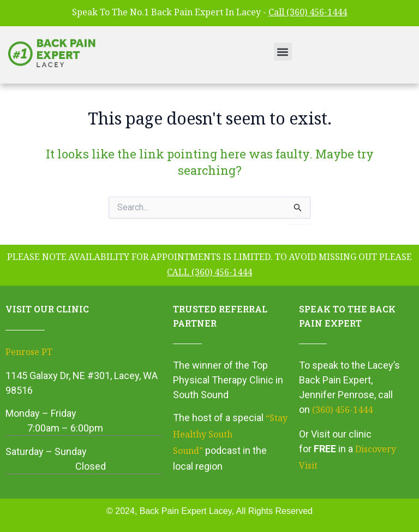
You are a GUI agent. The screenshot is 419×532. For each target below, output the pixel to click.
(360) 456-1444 (342, 411)
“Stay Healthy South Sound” (230, 435)
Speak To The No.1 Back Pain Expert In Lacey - (209, 13)
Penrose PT (29, 353)
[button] (283, 52)
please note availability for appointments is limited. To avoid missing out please (209, 266)
